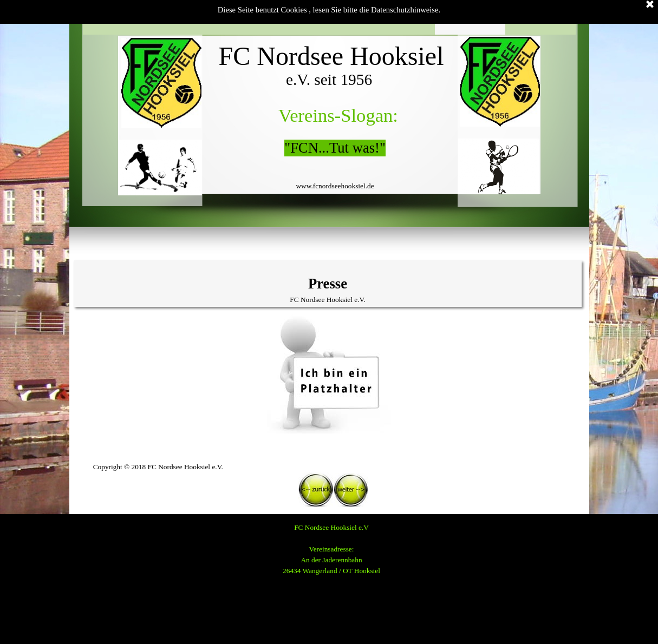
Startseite (118, 17)
